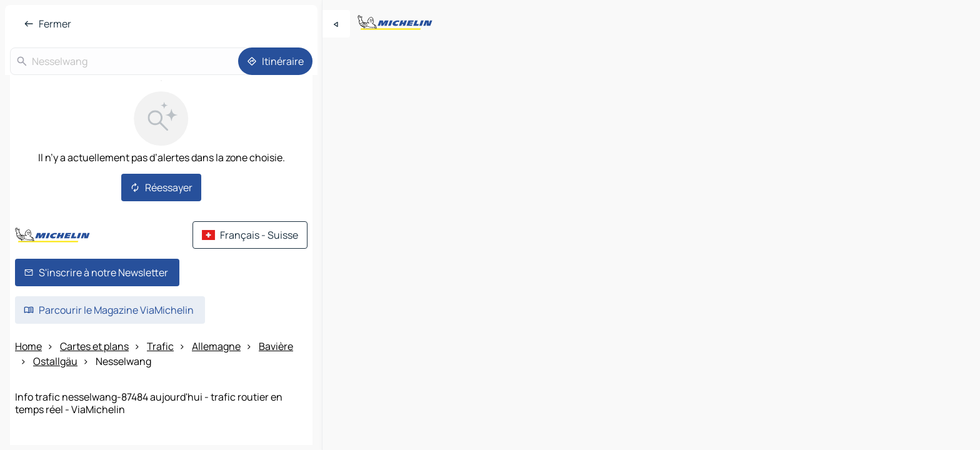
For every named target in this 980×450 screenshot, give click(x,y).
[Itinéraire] (275, 61)
